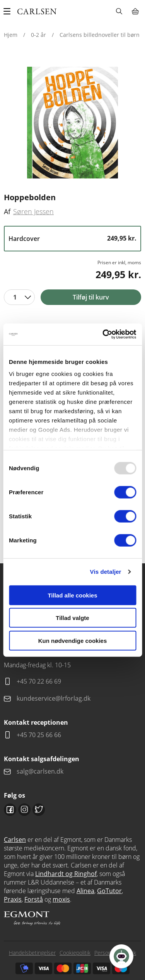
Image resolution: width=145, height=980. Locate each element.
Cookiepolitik (75, 953)
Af (7, 211)
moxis (61, 899)
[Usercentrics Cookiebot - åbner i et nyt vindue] (103, 334)
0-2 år (38, 35)
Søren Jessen (33, 211)
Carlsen (15, 840)
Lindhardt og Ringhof (66, 874)
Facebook (10, 810)
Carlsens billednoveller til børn (100, 35)
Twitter (39, 810)
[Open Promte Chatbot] (121, 956)
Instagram (24, 810)
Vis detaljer (106, 572)
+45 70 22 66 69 (39, 681)
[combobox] (19, 297)
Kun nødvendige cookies (73, 640)
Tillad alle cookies (72, 595)
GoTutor (109, 891)
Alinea (85, 891)
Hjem (11, 35)
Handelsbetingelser (32, 953)
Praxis (13, 899)
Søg (119, 11)
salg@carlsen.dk (41, 771)
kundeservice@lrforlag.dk (54, 698)
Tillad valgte (72, 618)
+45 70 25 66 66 (39, 735)
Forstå (34, 899)
